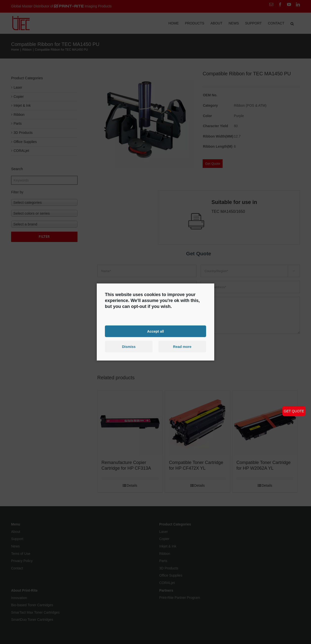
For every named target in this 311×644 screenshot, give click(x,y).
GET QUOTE (294, 411)
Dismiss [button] (129, 347)
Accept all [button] (155, 331)
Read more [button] (182, 347)
